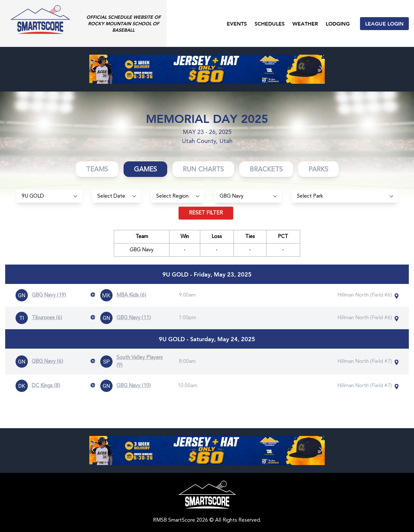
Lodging (338, 23)
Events (237, 23)
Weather (305, 23)
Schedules (270, 23)
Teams (97, 170)
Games (145, 170)
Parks (318, 170)
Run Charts (203, 170)
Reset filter (206, 213)
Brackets (266, 170)
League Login (384, 23)
